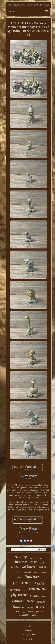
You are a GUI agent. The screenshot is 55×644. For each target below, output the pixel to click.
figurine (19, 595)
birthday (15, 567)
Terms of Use (29, 639)
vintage (41, 602)
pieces (40, 611)
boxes (32, 558)
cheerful (39, 583)
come (34, 562)
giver (40, 558)
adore (35, 615)
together (44, 572)
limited (19, 607)
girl (25, 590)
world (42, 563)
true (19, 577)
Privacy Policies (29, 635)
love (40, 606)
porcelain (15, 590)
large (36, 572)
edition (18, 601)
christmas (21, 562)
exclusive (29, 566)
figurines (32, 576)
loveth (42, 567)
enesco (30, 608)
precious (22, 582)
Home (29, 626)
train (16, 611)
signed (35, 596)
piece (23, 612)
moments (38, 589)
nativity (15, 571)
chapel (31, 612)
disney (21, 557)
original (27, 572)
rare (30, 601)
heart (44, 596)
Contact (29, 630)
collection (24, 615)
